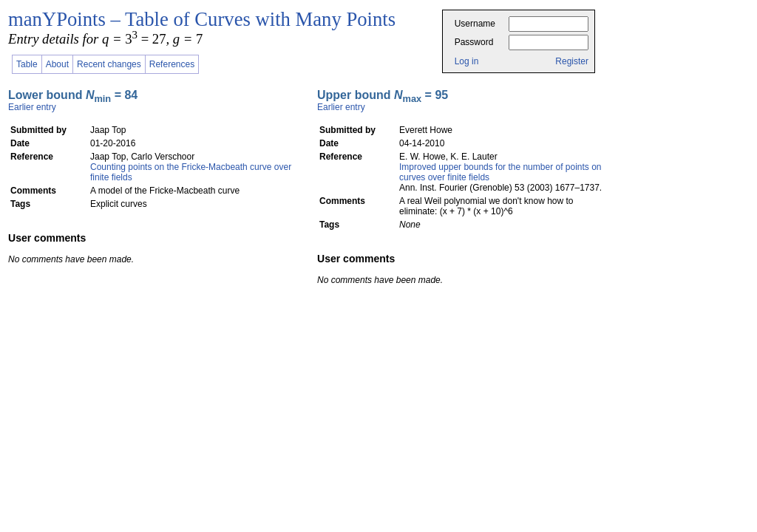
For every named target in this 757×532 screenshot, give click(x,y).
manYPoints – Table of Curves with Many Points (202, 19)
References (172, 64)
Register (572, 61)
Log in (467, 61)
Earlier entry (32, 107)
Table (27, 64)
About (57, 64)
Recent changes (109, 64)
